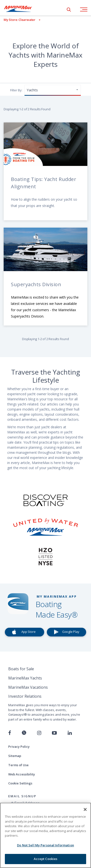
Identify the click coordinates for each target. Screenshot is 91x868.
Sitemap (15, 756)
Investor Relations (25, 696)
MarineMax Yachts (25, 678)
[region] (45, 835)
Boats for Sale (21, 669)
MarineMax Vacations (28, 687)
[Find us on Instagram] (39, 733)
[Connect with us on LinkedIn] (70, 733)
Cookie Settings (20, 783)
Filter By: (16, 90)
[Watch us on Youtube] (54, 733)
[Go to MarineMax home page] (22, 9)
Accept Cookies (46, 859)
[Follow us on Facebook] (10, 733)
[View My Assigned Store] (20, 20)
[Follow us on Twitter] (24, 733)
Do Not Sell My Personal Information (45, 845)
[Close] (85, 809)
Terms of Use (18, 765)
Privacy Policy (19, 747)
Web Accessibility (22, 774)
